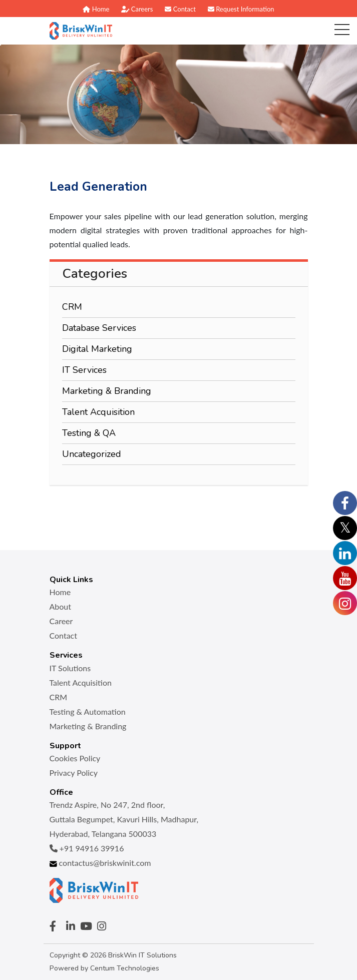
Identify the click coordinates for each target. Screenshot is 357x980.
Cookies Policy (75, 758)
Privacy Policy (74, 773)
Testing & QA (89, 433)
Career (61, 621)
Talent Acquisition (98, 412)
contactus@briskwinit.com (100, 863)
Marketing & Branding (107, 391)
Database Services (99, 328)
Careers (137, 9)
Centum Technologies (125, 968)
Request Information (241, 9)
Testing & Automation (88, 711)
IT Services (84, 370)
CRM (72, 307)
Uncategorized (92, 454)
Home (96, 9)
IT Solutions (70, 668)
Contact (180, 9)
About (61, 606)
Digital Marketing (97, 349)
